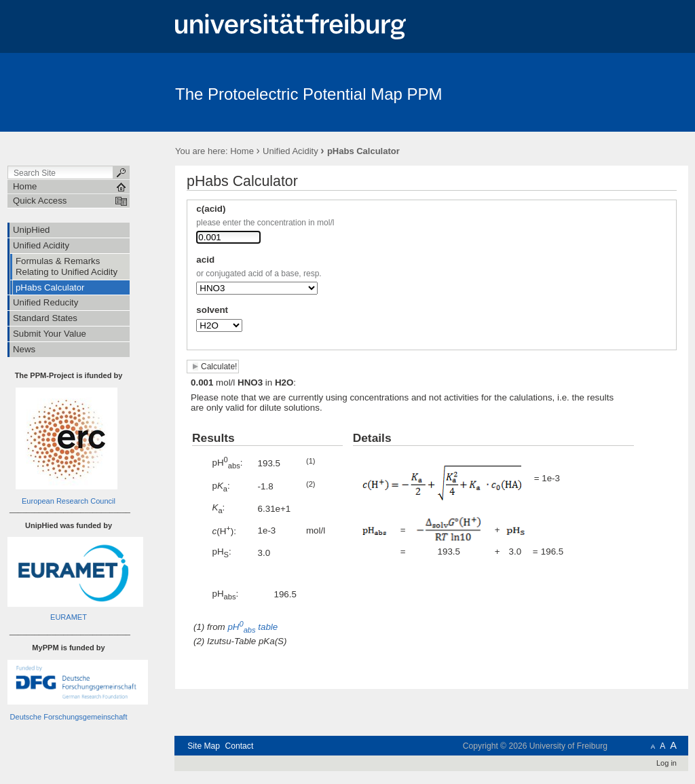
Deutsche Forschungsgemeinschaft (69, 717)
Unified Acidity (290, 151)
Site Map (204, 746)
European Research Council (69, 501)
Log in (666, 763)
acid (205, 260)
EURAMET (69, 617)
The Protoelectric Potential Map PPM (309, 94)
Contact (239, 746)
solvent (212, 310)
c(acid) (211, 209)
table (254, 627)
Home (242, 151)
